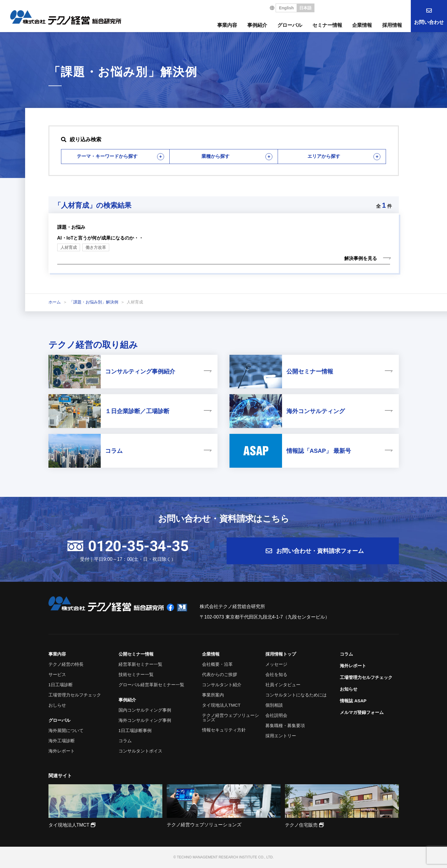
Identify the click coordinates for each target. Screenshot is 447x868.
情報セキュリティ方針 (224, 730)
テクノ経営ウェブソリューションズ (231, 717)
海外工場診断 (62, 741)
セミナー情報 (327, 25)
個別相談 (274, 705)
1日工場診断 (61, 685)
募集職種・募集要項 (285, 725)
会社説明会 (276, 715)
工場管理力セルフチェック (75, 695)
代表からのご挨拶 (220, 674)
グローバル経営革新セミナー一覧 (151, 685)
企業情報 (362, 25)
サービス (57, 674)
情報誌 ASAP (353, 701)
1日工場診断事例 (135, 730)
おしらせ (57, 705)
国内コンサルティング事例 (145, 710)
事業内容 (227, 25)
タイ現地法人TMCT (221, 705)
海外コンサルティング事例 (145, 720)
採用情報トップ (281, 654)
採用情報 (392, 25)
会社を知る (276, 674)
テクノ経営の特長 (66, 664)
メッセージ (276, 664)
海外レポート (62, 751)
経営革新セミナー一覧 (140, 664)
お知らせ (349, 689)
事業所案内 (213, 695)
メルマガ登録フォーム (362, 712)
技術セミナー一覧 (136, 674)
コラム (125, 741)
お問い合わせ (429, 22)
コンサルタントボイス (140, 751)
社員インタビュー (283, 685)
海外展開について (66, 730)
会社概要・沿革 (217, 664)
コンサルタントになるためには (296, 695)
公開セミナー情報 (136, 654)
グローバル (290, 25)
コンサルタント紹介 (222, 685)
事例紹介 (257, 25)
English (286, 8)
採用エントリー (281, 736)
